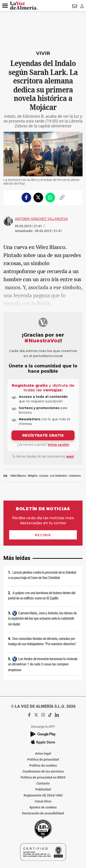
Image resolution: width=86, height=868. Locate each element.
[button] (5, 6)
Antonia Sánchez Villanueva (41, 219)
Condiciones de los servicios (43, 771)
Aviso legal (43, 753)
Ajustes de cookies (43, 807)
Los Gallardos (58, 476)
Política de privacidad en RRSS (43, 777)
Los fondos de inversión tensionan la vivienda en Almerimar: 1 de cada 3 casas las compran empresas (43, 664)
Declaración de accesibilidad (43, 813)
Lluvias (44, 476)
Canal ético (43, 801)
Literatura (75, 476)
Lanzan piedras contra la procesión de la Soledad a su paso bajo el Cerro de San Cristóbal (42, 575)
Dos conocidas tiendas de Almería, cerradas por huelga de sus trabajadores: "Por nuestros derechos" (42, 641)
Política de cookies (43, 765)
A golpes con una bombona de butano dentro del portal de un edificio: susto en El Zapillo (42, 596)
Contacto (43, 783)
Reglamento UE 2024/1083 (43, 795)
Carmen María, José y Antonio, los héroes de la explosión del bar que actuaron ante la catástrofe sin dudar (42, 618)
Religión (33, 476)
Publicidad (43, 789)
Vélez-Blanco (18, 476)
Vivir (43, 53)
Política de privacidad (43, 759)
